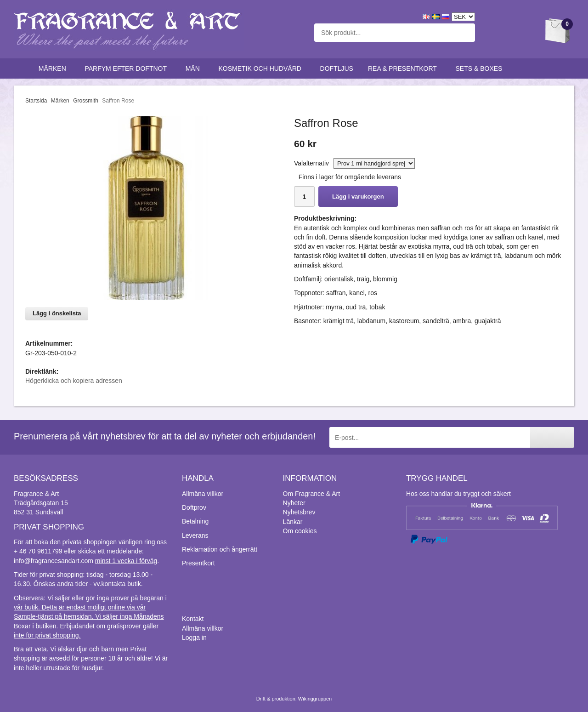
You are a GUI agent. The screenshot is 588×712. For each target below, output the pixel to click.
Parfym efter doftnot (127, 68)
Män (195, 68)
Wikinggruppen (315, 699)
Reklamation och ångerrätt (220, 549)
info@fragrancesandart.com (54, 561)
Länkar (293, 522)
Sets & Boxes (481, 68)
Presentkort (198, 563)
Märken (54, 68)
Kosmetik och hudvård (262, 68)
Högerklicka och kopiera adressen (74, 381)
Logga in (194, 638)
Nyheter (294, 503)
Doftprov (194, 507)
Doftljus (337, 68)
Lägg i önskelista (57, 313)
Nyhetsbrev (299, 512)
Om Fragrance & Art (311, 494)
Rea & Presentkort (404, 68)
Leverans (195, 535)
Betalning (195, 521)
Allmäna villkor (203, 494)
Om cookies (300, 531)
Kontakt (193, 619)
